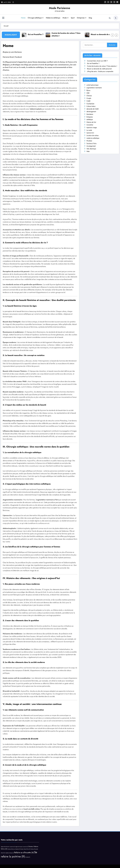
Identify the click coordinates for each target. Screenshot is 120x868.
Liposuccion (90, 133)
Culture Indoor (91, 106)
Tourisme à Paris (91, 143)
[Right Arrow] (116, 35)
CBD (88, 93)
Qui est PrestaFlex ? (38, 34)
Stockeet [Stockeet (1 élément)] (28, 857)
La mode (89, 130)
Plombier (89, 141)
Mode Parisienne (60, 8)
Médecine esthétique (53, 18)
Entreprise (90, 117)
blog (90, 18)
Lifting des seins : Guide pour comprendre (100, 71)
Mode (66, 18)
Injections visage (92, 128)
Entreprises (82, 18)
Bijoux (88, 90)
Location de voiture (92, 135)
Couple (89, 98)
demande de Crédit (93, 109)
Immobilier (90, 125)
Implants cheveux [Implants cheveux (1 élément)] (10, 853)
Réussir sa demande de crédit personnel (99, 69)
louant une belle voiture (32, 809)
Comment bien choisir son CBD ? (97, 61)
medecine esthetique (93, 138)
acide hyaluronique (92, 85)
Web (88, 151)
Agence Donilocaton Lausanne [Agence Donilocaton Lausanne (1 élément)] (8, 847)
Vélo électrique (91, 149)
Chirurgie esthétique (36, 18)
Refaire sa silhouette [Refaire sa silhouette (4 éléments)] (24, 852)
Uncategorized (91, 146)
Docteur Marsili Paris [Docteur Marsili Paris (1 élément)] (25, 849)
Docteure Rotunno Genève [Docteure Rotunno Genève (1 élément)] (14, 849)
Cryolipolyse (90, 104)
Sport (73, 18)
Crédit (88, 101)
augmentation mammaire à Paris (48, 500)
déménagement (91, 112)
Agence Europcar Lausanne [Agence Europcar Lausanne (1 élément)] (22, 847)
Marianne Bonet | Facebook (12, 57)
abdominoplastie (36, 109)
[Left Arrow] (112, 35)
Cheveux (89, 96)
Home (23, 18)
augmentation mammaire (94, 88)
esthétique (90, 119)
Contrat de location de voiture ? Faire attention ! (68, 34)
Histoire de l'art (91, 122)
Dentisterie (90, 114)
